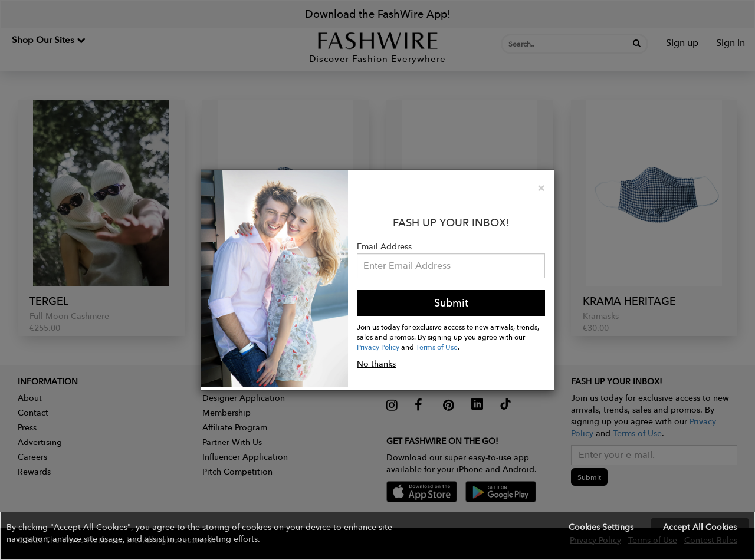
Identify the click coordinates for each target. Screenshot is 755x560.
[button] (377, 536)
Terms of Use (437, 347)
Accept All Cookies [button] (700, 527)
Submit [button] (451, 303)
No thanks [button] (376, 364)
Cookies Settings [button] (601, 527)
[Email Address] (451, 266)
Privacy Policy (378, 347)
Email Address (384, 246)
